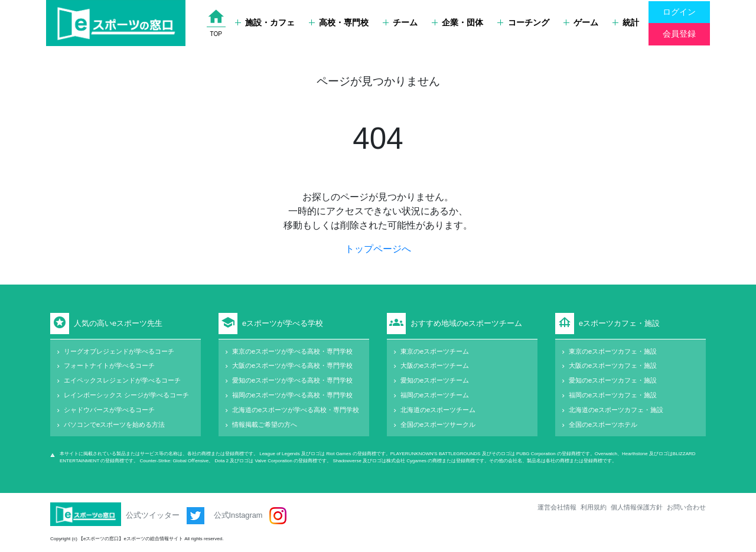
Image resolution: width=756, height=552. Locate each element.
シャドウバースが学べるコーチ (109, 410)
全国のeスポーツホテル (603, 424)
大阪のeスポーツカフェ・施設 (613, 365)
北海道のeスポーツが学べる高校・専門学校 (296, 410)
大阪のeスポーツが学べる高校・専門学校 (292, 365)
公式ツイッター (165, 516)
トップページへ (378, 249)
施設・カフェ (265, 22)
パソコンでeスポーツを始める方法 (114, 424)
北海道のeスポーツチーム (438, 410)
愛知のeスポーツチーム (435, 380)
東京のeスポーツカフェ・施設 (613, 351)
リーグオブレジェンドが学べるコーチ (119, 351)
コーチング (523, 22)
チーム (400, 22)
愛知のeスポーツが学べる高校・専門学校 (292, 380)
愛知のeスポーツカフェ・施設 (613, 380)
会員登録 (679, 34)
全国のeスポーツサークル (438, 424)
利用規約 (594, 507)
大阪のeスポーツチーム (435, 365)
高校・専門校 (339, 22)
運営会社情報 (557, 507)
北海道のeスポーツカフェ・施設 (616, 410)
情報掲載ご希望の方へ (265, 424)
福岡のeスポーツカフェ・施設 (613, 395)
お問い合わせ (686, 507)
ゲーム (581, 22)
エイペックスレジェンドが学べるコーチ (122, 380)
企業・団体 (457, 22)
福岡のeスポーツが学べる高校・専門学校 (292, 395)
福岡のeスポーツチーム (435, 395)
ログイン (679, 12)
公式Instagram (250, 516)
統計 (626, 22)
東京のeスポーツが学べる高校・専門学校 (292, 351)
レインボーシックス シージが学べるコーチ (126, 395)
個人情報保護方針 (637, 507)
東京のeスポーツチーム (435, 351)
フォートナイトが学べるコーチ (109, 365)
